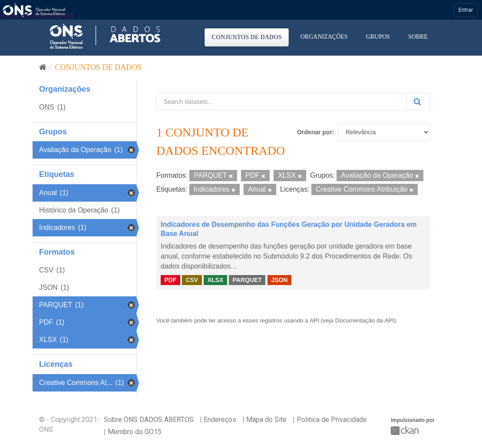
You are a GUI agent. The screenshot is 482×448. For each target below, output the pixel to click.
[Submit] (418, 102)
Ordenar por (315, 132)
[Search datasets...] (282, 102)
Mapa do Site (266, 420)
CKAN (406, 430)
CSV (192, 280)
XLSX (216, 280)
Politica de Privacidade (332, 420)
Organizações (324, 37)
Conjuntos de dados (247, 37)
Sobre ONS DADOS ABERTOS (149, 420)
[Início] (43, 67)
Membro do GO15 (135, 432)
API (314, 320)
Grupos (378, 37)
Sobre (418, 37)
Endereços (220, 420)
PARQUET (247, 280)
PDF (170, 280)
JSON (279, 280)
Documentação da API (365, 320)
